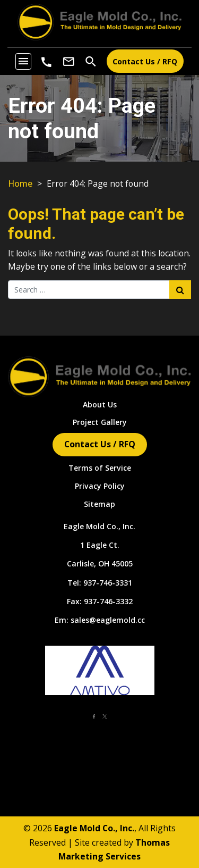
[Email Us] (69, 61)
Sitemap (99, 504)
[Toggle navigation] (23, 61)
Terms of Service (100, 468)
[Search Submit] (180, 289)
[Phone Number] (46, 62)
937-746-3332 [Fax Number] (108, 601)
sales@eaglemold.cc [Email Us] (108, 620)
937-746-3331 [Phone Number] (108, 583)
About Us (100, 404)
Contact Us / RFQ (145, 61)
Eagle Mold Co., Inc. (99, 526)
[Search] (91, 61)
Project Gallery (100, 422)
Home (20, 183)
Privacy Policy (100, 486)
